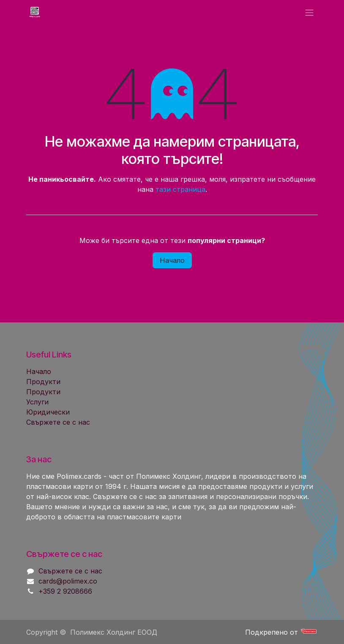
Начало (172, 260)
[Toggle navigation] (309, 12)
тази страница (180, 189)
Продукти (43, 382)
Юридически (48, 412)
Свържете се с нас (58, 422)
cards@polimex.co (68, 581)
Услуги (37, 402)
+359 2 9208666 (65, 591)
